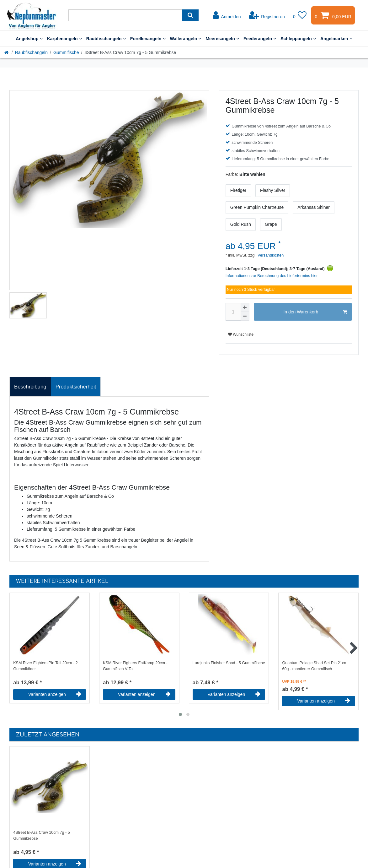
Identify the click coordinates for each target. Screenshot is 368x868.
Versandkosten (270, 255)
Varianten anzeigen (55, 694)
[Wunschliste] (300, 15)
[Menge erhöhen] (245, 307)
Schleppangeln (298, 39)
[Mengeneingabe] (233, 312)
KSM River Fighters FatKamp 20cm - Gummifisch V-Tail (135, 666)
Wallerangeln (186, 39)
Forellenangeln (148, 39)
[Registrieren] (267, 15)
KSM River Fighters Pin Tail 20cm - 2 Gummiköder (45, 666)
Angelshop (29, 39)
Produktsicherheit (76, 387)
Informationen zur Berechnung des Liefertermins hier (272, 276)
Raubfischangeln (106, 39)
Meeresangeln (222, 39)
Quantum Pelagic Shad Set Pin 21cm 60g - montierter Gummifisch (315, 666)
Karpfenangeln (64, 39)
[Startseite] (7, 52)
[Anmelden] (227, 15)
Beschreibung (30, 387)
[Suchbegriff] (125, 15)
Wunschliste (241, 334)
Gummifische (66, 52)
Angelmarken (336, 39)
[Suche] (190, 15)
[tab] (30, 387)
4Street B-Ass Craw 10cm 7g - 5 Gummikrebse (42, 835)
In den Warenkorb (315, 312)
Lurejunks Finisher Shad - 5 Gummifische (229, 663)
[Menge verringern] (245, 316)
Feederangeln (260, 39)
